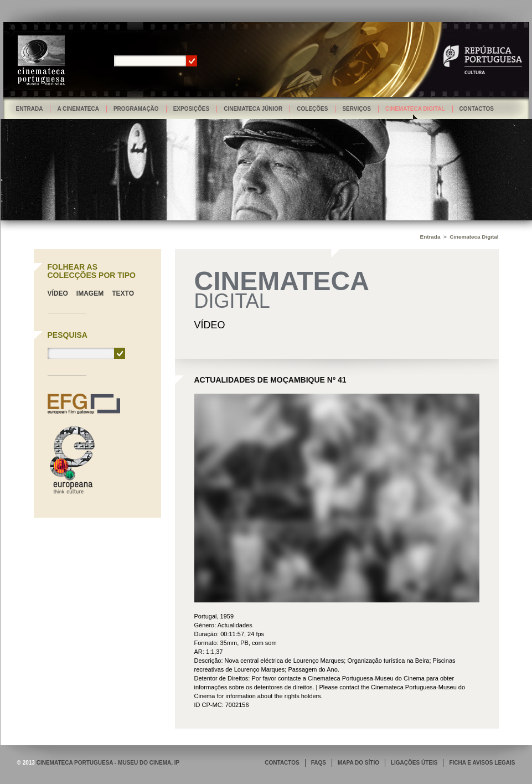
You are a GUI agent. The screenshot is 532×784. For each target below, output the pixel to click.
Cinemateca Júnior (253, 109)
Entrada (30, 109)
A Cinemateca (78, 109)
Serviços (357, 109)
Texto (123, 293)
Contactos (477, 109)
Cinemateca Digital (415, 109)
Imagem (90, 293)
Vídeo (58, 293)
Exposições (192, 109)
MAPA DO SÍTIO (358, 763)
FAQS (319, 763)
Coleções (312, 109)
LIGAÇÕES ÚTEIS (414, 763)
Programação (136, 109)
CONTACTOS (282, 763)
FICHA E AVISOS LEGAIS (482, 763)
